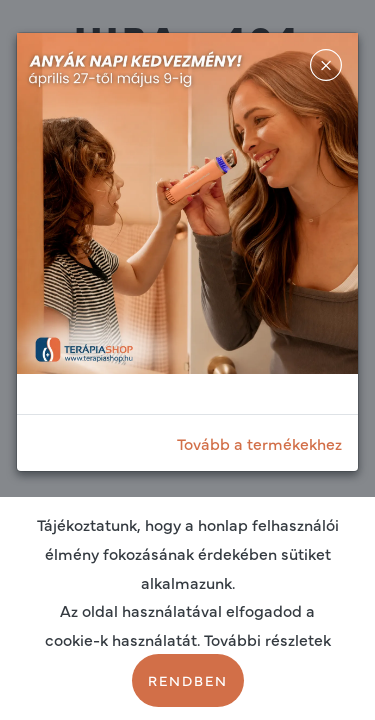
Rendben (188, 680)
